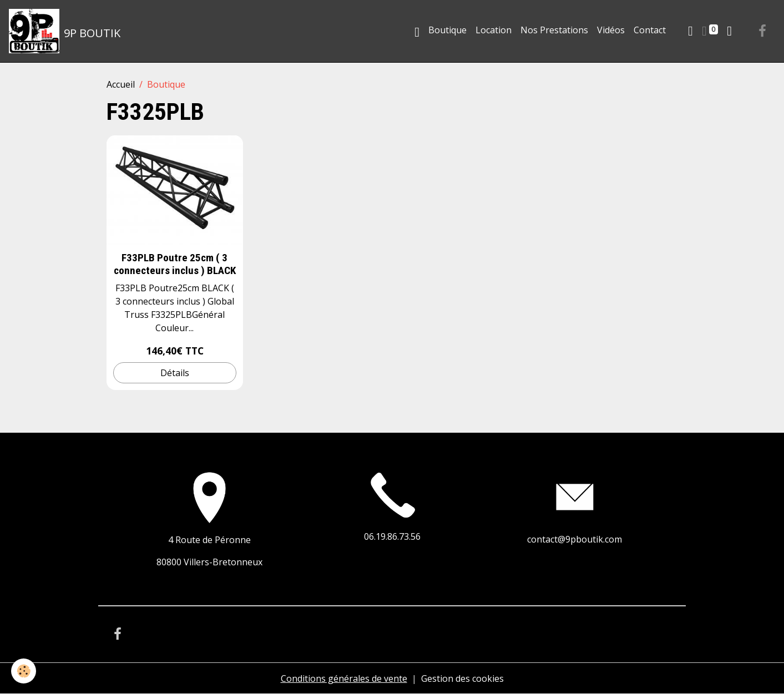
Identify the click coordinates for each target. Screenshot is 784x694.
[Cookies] (24, 671)
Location (494, 30)
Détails (175, 373)
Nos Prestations (554, 30)
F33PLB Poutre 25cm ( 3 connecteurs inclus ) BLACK (175, 264)
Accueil (121, 84)
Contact (650, 30)
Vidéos (611, 30)
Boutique (447, 30)
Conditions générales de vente (344, 678)
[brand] (65, 31)
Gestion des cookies (462, 678)
